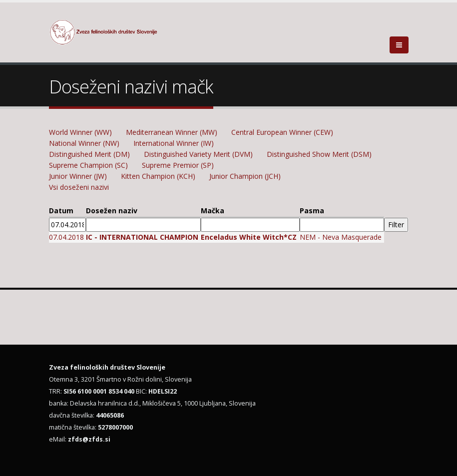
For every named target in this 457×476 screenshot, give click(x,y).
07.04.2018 (66, 237)
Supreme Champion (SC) (88, 165)
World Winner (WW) (80, 132)
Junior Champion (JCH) (245, 176)
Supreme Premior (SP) (178, 165)
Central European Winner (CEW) (282, 132)
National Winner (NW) (84, 143)
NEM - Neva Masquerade (341, 237)
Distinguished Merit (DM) (89, 154)
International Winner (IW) (174, 143)
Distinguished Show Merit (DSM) (319, 154)
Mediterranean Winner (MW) (172, 132)
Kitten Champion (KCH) (158, 176)
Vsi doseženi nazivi (79, 187)
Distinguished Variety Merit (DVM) (198, 154)
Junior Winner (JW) (78, 176)
